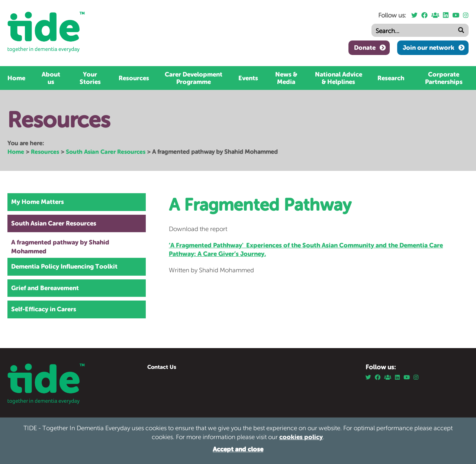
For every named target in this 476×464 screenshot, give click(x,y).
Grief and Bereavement (45, 288)
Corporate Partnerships (444, 78)
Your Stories (90, 78)
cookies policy (301, 437)
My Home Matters (38, 202)
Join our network (429, 48)
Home (16, 78)
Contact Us (162, 367)
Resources (134, 78)
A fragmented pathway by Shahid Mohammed (60, 247)
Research (391, 78)
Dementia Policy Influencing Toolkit (64, 266)
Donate (365, 48)
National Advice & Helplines (339, 78)
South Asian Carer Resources (106, 152)
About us (51, 78)
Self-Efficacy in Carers (44, 309)
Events (248, 78)
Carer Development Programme (194, 78)
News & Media (286, 78)
